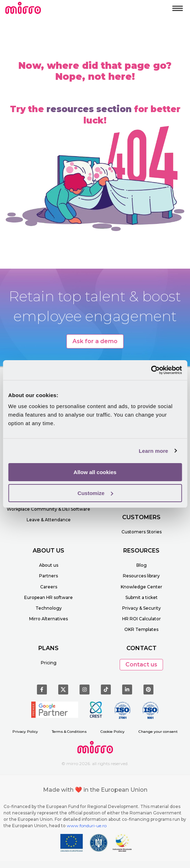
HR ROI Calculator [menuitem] (142, 619)
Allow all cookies (95, 472)
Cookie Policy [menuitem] (113, 732)
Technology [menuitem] (49, 608)
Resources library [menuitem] (141, 576)
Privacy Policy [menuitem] (25, 732)
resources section (89, 109)
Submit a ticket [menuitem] (142, 597)
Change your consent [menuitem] (158, 732)
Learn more (154, 451)
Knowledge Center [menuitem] (142, 587)
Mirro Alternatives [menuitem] (48, 619)
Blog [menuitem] (142, 565)
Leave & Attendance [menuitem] (49, 520)
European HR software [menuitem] (48, 597)
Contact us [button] (141, 664)
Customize (95, 493)
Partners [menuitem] (48, 576)
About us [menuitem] (49, 565)
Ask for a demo (95, 341)
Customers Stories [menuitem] (142, 532)
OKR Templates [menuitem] (141, 629)
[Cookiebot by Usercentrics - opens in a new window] (151, 370)
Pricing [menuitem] (49, 663)
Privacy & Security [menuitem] (142, 608)
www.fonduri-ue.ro (87, 826)
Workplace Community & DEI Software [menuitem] (48, 509)
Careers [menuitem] (49, 587)
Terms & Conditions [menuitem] (69, 732)
